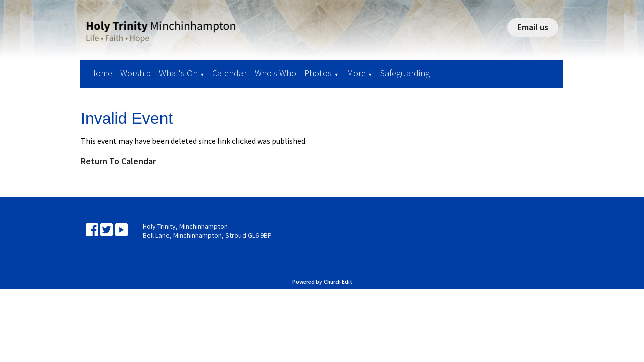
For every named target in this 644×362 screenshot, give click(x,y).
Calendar (229, 73)
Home (101, 73)
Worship (136, 73)
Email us (533, 27)
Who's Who (275, 73)
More (356, 73)
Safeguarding (405, 73)
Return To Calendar (118, 161)
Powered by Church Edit (322, 282)
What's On (178, 73)
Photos (318, 73)
